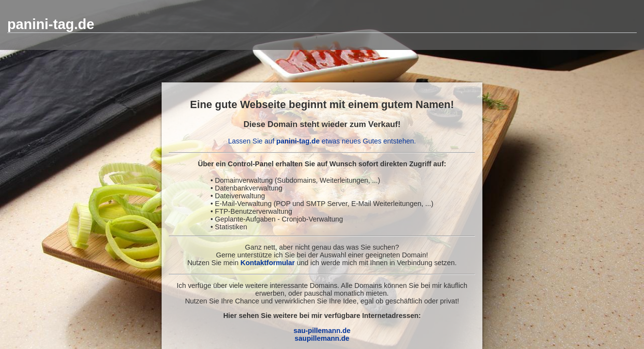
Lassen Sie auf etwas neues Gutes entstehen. (322, 141)
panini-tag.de (51, 24)
